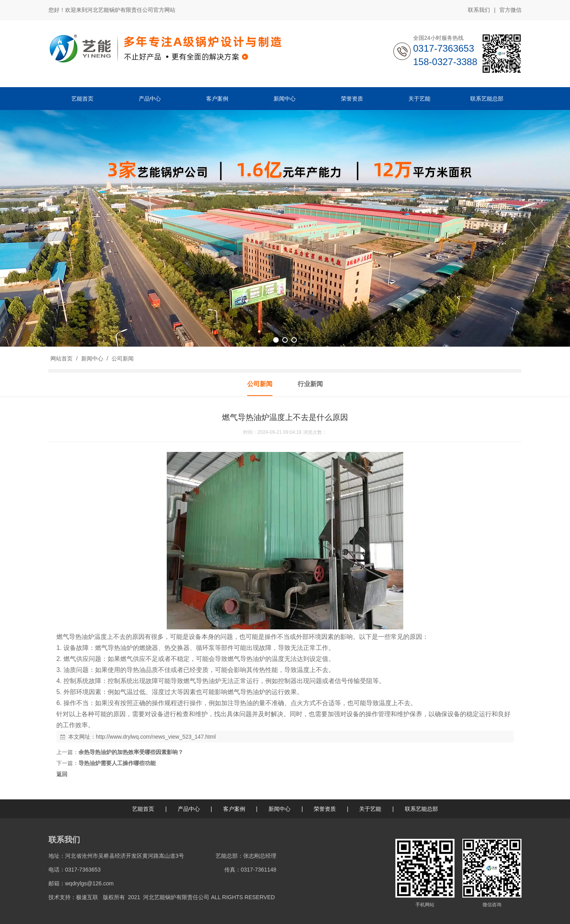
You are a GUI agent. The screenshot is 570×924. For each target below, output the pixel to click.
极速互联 (87, 897)
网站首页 (61, 358)
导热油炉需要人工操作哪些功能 (117, 763)
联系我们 (479, 10)
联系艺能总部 (421, 809)
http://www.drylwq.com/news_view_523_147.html (156, 737)
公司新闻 (122, 358)
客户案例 (234, 809)
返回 (62, 774)
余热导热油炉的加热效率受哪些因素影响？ (131, 752)
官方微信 (510, 10)
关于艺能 (370, 809)
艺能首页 (143, 809)
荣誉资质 (325, 809)
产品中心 (189, 809)
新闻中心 (92, 358)
